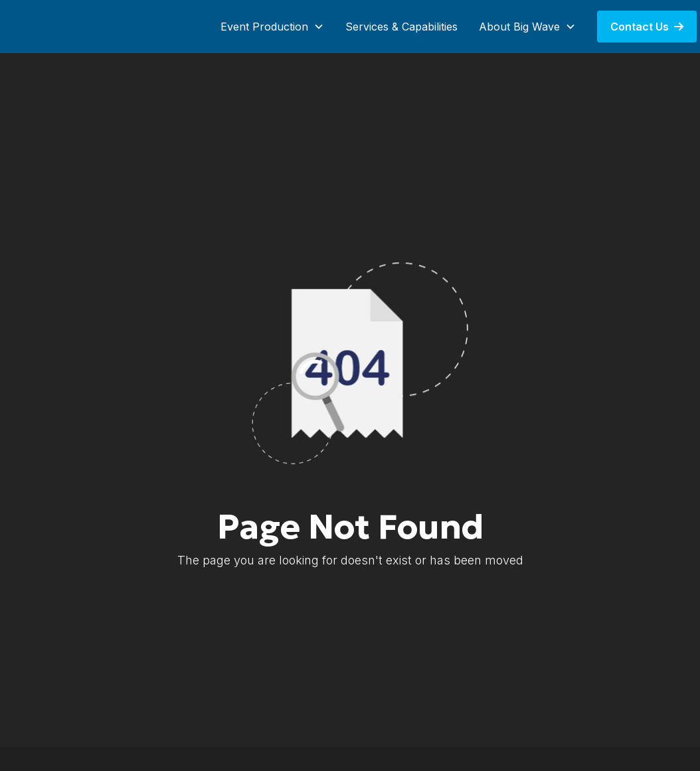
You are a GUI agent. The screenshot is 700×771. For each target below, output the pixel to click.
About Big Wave (519, 27)
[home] (73, 27)
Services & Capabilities (401, 27)
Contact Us (647, 27)
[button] (272, 27)
